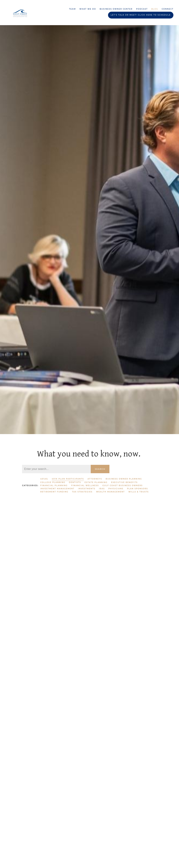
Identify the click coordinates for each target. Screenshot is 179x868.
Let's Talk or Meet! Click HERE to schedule (141, 15)
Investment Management (57, 489)
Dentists (75, 482)
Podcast (142, 9)
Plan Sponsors (137, 489)
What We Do (88, 9)
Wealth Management (110, 492)
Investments (87, 489)
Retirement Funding (54, 492)
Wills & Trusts (138, 492)
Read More (29, 603)
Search (100, 469)
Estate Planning (96, 482)
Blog (155, 9)
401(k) (44, 479)
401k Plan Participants (68, 479)
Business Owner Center (116, 9)
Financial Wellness (85, 486)
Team (72, 9)
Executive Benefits (124, 482)
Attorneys (95, 479)
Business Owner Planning (124, 479)
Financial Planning (54, 486)
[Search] (56, 469)
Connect (168, 9)
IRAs (102, 489)
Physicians (116, 489)
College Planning (53, 482)
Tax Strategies (82, 492)
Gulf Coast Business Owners (123, 486)
